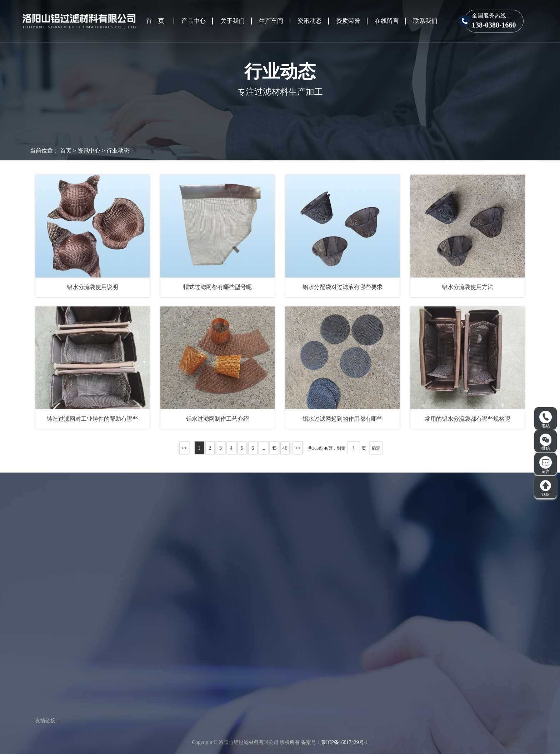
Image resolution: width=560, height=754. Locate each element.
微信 (546, 442)
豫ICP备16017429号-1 (344, 742)
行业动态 (118, 151)
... (263, 448)
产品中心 (194, 21)
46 (285, 448)
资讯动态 (310, 21)
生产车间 (271, 21)
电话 (546, 420)
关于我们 (232, 21)
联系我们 (425, 21)
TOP (546, 488)
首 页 (155, 21)
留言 (546, 465)
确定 (376, 448)
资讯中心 (89, 151)
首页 (66, 151)
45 (274, 448)
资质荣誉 (348, 21)
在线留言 (387, 21)
